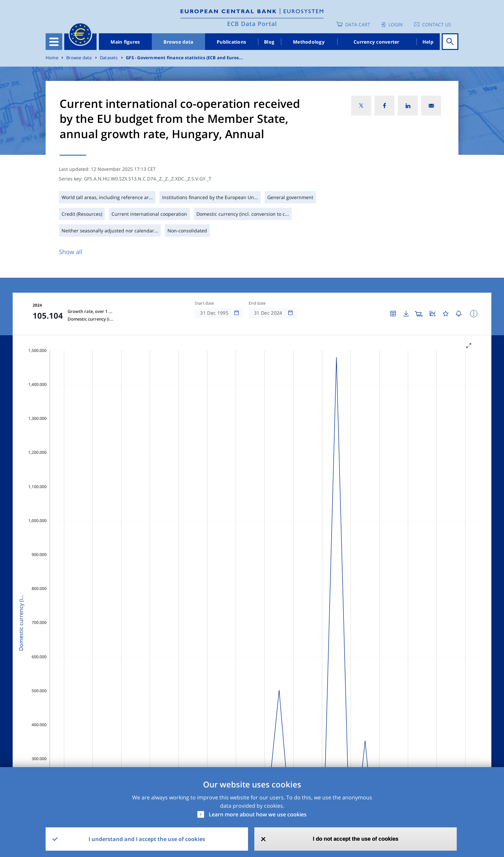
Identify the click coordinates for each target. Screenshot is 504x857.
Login (396, 24)
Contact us (437, 24)
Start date (204, 303)
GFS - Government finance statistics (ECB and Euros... (184, 58)
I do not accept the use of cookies (356, 839)
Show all (71, 252)
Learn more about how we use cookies (258, 814)
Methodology (309, 42)
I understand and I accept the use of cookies (147, 839)
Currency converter (377, 42)
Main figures (125, 42)
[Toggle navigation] (54, 42)
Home (52, 58)
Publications (231, 42)
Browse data (178, 42)
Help (428, 42)
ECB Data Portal (252, 24)
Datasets (109, 58)
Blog (269, 42)
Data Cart (358, 24)
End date (257, 303)
